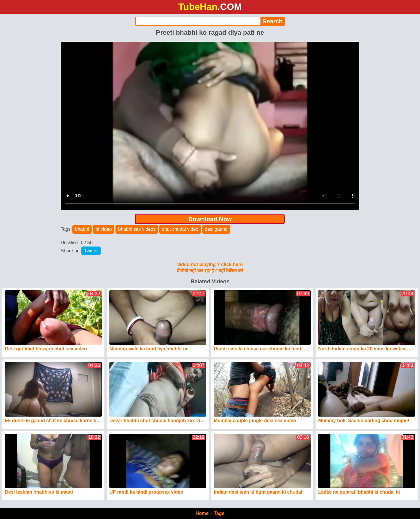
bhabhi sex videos (137, 229)
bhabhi (82, 229)
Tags (219, 513)
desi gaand (216, 229)
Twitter (91, 251)
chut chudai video (180, 229)
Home (202, 513)
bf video (104, 229)
